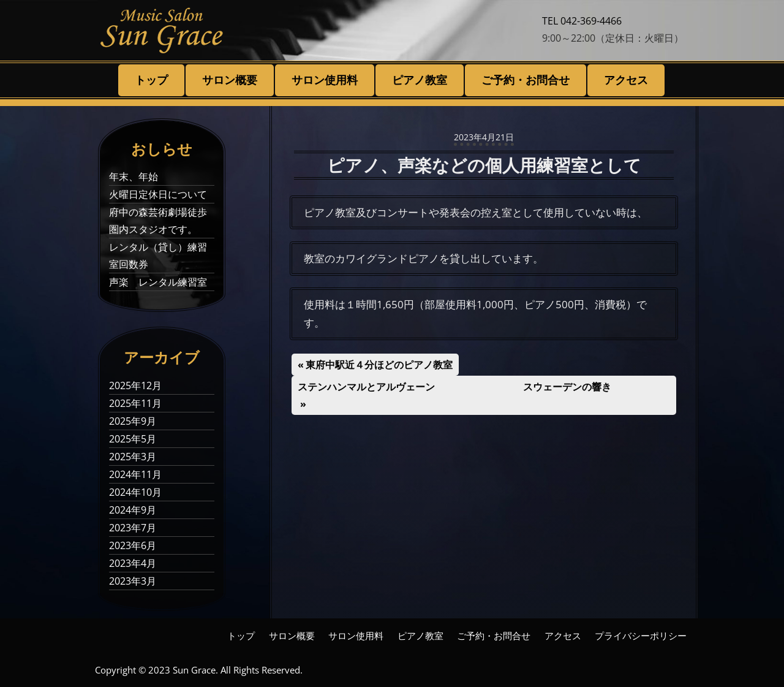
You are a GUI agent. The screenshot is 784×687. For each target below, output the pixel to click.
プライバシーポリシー (641, 636)
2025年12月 (135, 385)
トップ (151, 80)
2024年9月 (133, 510)
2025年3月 (133, 457)
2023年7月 (133, 528)
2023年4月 (133, 563)
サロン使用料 (325, 80)
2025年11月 (135, 403)
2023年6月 (133, 545)
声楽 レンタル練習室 (158, 282)
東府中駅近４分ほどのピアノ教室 (379, 365)
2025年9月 (133, 421)
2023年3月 (133, 581)
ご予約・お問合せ (526, 80)
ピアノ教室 (420, 80)
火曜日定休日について (158, 194)
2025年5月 (133, 439)
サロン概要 (230, 80)
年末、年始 (134, 176)
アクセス (626, 80)
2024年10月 (135, 492)
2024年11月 (135, 474)
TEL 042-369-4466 (582, 21)
